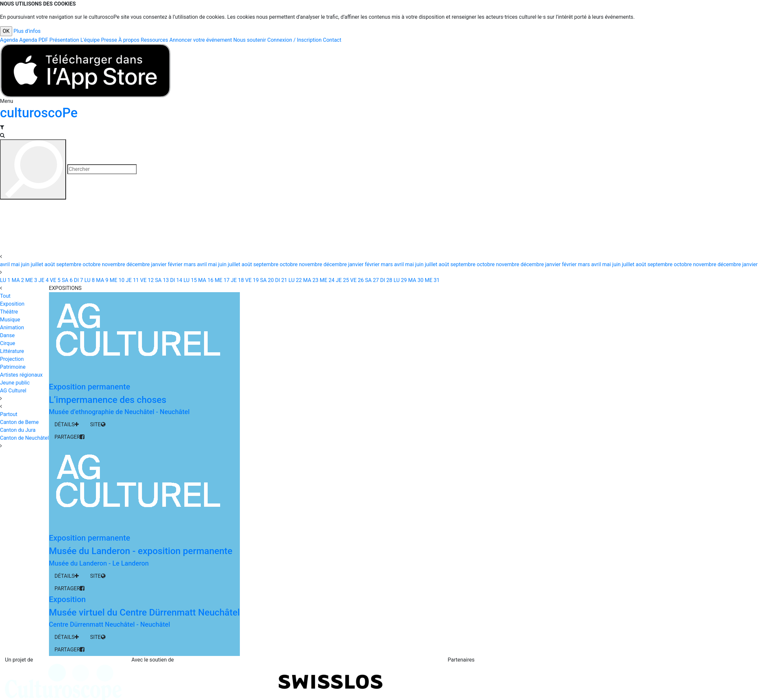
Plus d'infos (27, 31)
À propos (129, 40)
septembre (69, 264)
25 (342, 280)
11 (132, 280)
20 (266, 280)
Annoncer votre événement (201, 40)
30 (415, 280)
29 (400, 280)
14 (176, 280)
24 (326, 280)
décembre (139, 264)
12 (146, 280)
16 (205, 280)
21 (280, 280)
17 (221, 280)
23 (310, 280)
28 (386, 280)
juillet (37, 264)
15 (189, 280)
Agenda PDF (34, 40)
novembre (114, 264)
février (176, 264)
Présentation (64, 40)
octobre (92, 264)
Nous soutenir (250, 40)
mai (16, 264)
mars (190, 264)
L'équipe (90, 40)
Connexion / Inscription (295, 40)
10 (116, 280)
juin (26, 264)
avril (6, 264)
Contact (332, 40)
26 (356, 280)
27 (371, 280)
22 (295, 280)
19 (251, 280)
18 (237, 280)
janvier (160, 264)
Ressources (154, 40)
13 (161, 280)
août (50, 264)
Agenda (9, 40)
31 (432, 280)
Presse (109, 40)
